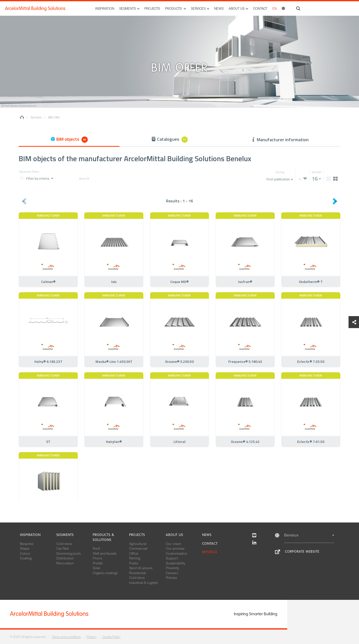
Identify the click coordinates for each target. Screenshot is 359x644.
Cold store (64, 543)
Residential (137, 573)
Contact (260, 8)
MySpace (210, 552)
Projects (152, 8)
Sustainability (176, 563)
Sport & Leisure (141, 568)
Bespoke (27, 543)
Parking (135, 558)
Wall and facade (105, 553)
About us (175, 535)
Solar (97, 568)
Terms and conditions (66, 637)
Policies (171, 577)
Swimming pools (69, 553)
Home (22, 117)
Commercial (138, 548)
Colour (25, 553)
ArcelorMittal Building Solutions (35, 8)
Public (134, 563)
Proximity (173, 568)
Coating (26, 558)
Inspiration (105, 8)
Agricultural (138, 543)
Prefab (98, 563)
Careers (172, 573)
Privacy (91, 637)
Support (172, 558)
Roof (96, 548)
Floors (97, 558)
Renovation (65, 563)
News (219, 8)
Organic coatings (105, 573)
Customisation (177, 553)
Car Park (63, 548)
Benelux (309, 535)
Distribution (65, 558)
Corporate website (302, 552)
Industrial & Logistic (144, 582)
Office (134, 553)
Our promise (175, 548)
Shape (25, 548)
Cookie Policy (111, 637)
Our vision (174, 543)
